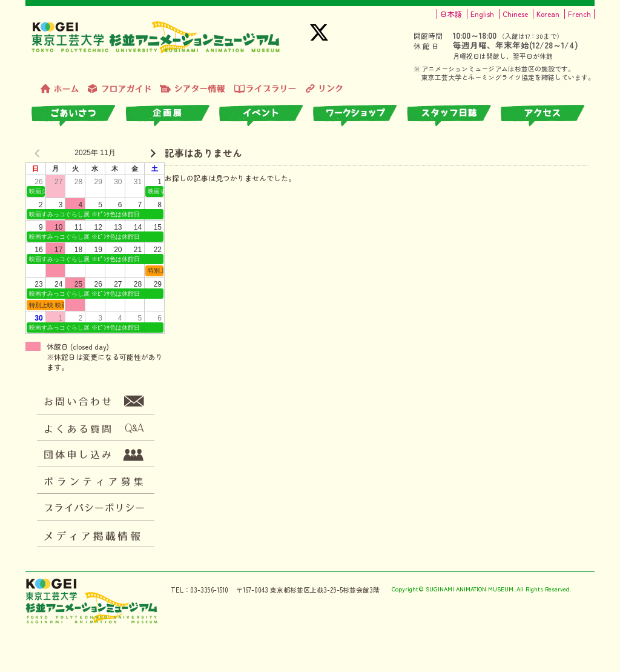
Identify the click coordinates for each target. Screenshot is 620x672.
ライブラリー (265, 89)
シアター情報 (192, 89)
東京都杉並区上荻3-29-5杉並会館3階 (325, 590)
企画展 (172, 116)
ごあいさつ (78, 116)
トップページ (60, 89)
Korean (548, 14)
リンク (324, 89)
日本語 (451, 14)
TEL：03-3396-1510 (200, 590)
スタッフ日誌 (454, 116)
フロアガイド (119, 89)
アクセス (548, 116)
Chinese (515, 14)
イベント (266, 116)
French (579, 14)
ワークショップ (360, 116)
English (482, 14)
